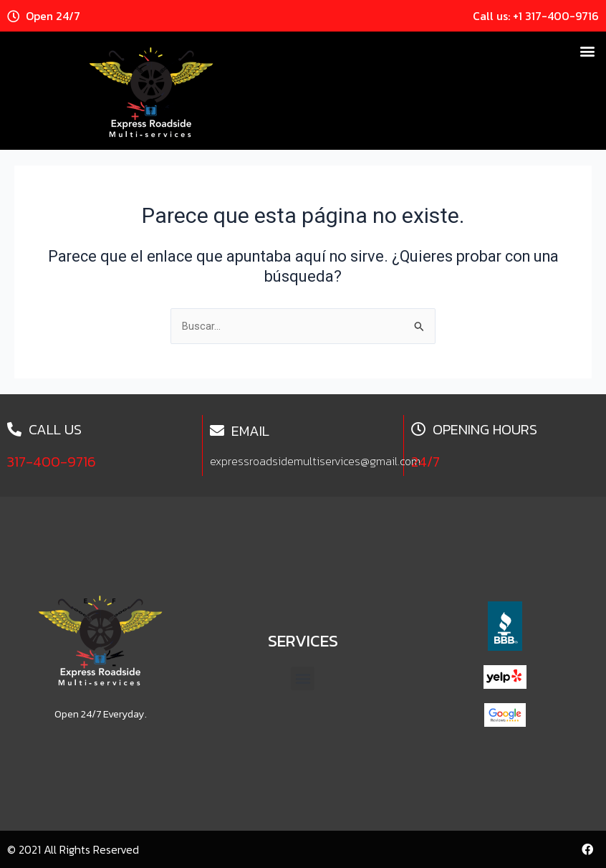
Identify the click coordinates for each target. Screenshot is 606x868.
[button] (587, 51)
